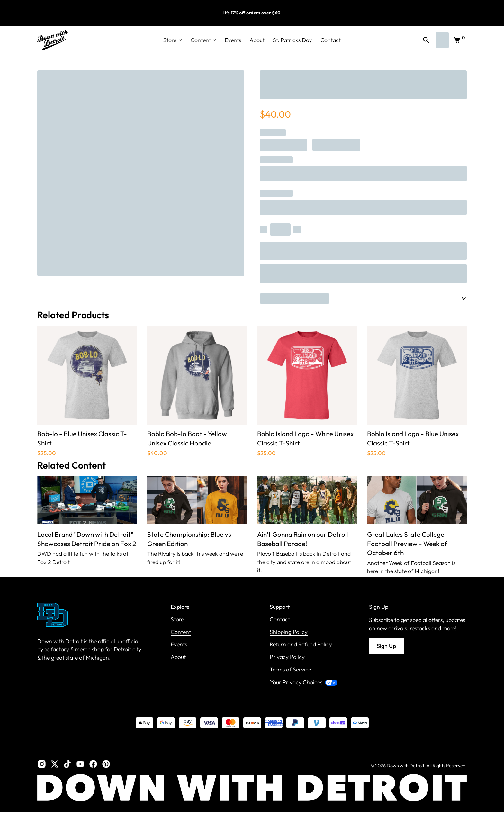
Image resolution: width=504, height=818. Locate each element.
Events (233, 40)
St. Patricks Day (292, 40)
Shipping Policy (289, 632)
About (257, 40)
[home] (53, 40)
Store (177, 620)
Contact (331, 40)
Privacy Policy (287, 657)
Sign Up (386, 646)
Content (181, 632)
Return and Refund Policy (301, 645)
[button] (173, 40)
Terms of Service (290, 670)
